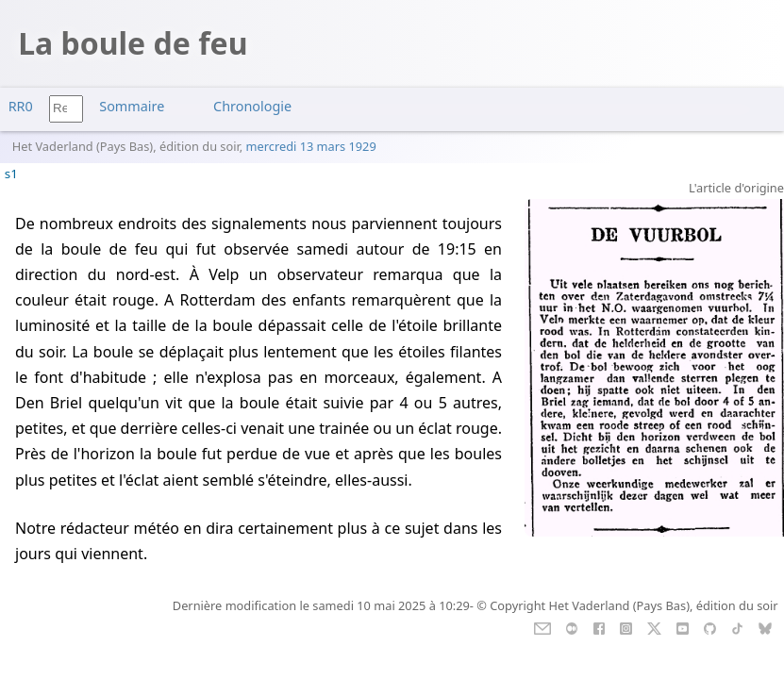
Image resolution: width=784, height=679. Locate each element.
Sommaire (132, 106)
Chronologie (252, 106)
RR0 (21, 106)
